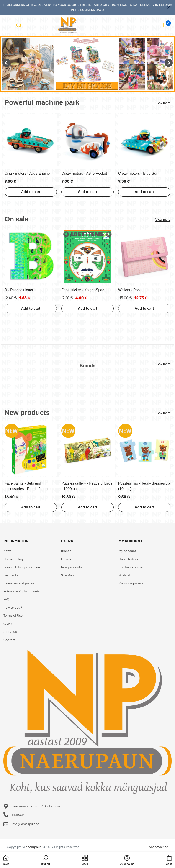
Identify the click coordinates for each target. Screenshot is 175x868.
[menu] (5, 25)
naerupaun (34, 847)
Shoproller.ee (159, 847)
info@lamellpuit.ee (26, 824)
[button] (45, 861)
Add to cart (31, 192)
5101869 (18, 815)
